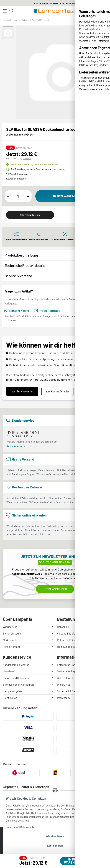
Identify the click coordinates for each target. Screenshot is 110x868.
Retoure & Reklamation (70, 640)
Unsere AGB (64, 685)
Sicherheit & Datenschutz (72, 691)
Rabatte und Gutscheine (17, 678)
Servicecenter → (16, 446)
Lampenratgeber (12, 691)
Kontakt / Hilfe (17, 311)
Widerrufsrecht (66, 678)
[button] (8, 33)
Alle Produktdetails (30, 215)
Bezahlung (63, 627)
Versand (27, 158)
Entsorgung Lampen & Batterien (75, 665)
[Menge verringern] (8, 196)
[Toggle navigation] (5, 11)
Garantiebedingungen (69, 671)
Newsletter (9, 671)
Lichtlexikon (10, 698)
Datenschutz (27, 827)
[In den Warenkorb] (70, 196)
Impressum (12, 827)
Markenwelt (10, 640)
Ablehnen (55, 855)
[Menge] (18, 196)
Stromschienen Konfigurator (19, 685)
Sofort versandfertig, (34, 164)
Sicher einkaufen (13, 633)
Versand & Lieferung (69, 633)
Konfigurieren (55, 846)
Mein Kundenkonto (68, 647)
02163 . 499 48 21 (23, 432)
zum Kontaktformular (57, 391)
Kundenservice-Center (16, 665)
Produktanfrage (47, 311)
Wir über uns (10, 627)
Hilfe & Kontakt (11, 647)
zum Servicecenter (22, 391)
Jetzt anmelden (55, 589)
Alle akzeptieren (55, 836)
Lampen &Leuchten (11, 20)
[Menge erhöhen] (28, 196)
